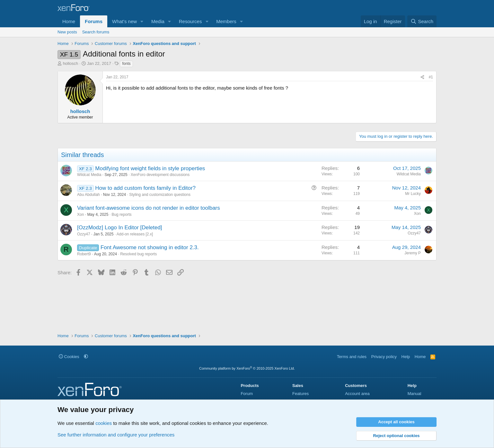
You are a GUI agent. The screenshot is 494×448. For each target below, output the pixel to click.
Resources (190, 21)
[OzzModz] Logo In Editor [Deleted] (120, 228)
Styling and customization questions (160, 195)
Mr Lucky (413, 194)
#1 (431, 77)
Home (69, 21)
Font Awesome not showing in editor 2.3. (150, 247)
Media (158, 21)
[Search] (422, 21)
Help (406, 357)
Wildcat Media (89, 175)
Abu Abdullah (88, 195)
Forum (247, 394)
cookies (104, 423)
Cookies (69, 357)
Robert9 (84, 254)
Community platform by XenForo (247, 368)
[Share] (422, 77)
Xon (80, 215)
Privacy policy (384, 357)
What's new (124, 21)
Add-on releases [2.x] (135, 234)
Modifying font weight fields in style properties (150, 168)
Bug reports (121, 215)
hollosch (71, 63)
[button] (142, 21)
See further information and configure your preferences (116, 435)
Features (300, 394)
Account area (357, 394)
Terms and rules (352, 357)
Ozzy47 (84, 234)
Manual (415, 394)
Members (226, 21)
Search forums (96, 32)
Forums (94, 21)
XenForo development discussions (160, 175)
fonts (126, 64)
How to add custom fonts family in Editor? (145, 188)
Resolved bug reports (138, 254)
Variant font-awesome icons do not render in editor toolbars (149, 208)
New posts (67, 32)
